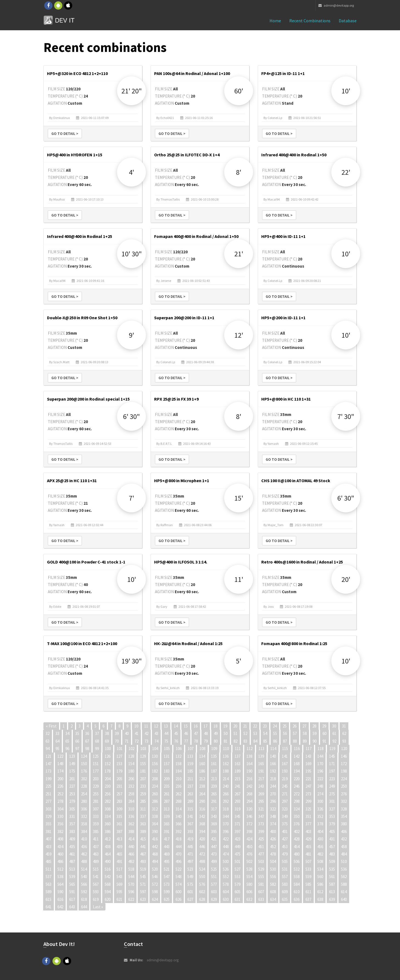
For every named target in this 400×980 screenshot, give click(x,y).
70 (117, 741)
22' (346, 172)
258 (131, 794)
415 (143, 839)
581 (261, 884)
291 (214, 801)
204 (108, 779)
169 (308, 764)
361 (119, 824)
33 (57, 733)
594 (108, 892)
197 (332, 771)
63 (48, 741)
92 (334, 741)
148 (60, 764)
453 (285, 847)
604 (226, 892)
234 (155, 786)
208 (155, 779)
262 (178, 794)
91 (324, 741)
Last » (98, 907)
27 (304, 726)
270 (273, 794)
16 (196, 726)
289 (190, 801)
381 (48, 832)
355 (48, 824)
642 (60, 907)
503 (261, 861)
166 (273, 764)
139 (261, 756)
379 (332, 824)
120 (344, 749)
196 (320, 771)
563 (48, 884)
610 (297, 892)
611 (308, 892)
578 (226, 884)
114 (273, 749)
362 (131, 824)
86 (275, 741)
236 (178, 786)
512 (60, 869)
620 (108, 899)
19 (225, 726)
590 (60, 892)
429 (308, 839)
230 (108, 786)
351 (308, 816)
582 (273, 884)
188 (226, 771)
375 (285, 824)
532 (297, 869)
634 (273, 899)
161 (214, 764)
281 (96, 801)
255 (96, 794)
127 (119, 756)
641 (48, 907)
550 (202, 877)
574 (178, 884)
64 (57, 741)
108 (202, 749)
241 (238, 786)
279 (72, 801)
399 (261, 832)
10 (136, 726)
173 (48, 771)
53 (255, 733)
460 (60, 854)
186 (202, 771)
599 (167, 892)
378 (320, 824)
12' (239, 335)
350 (297, 816)
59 (315, 733)
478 (273, 854)
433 (48, 847)
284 (131, 801)
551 (214, 877)
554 (249, 877)
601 (190, 892)
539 (72, 877)
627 (190, 899)
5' (239, 661)
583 (285, 884)
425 (261, 839)
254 (84, 794)
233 (143, 786)
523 (190, 869)
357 (72, 824)
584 (297, 884)
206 (131, 779)
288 (178, 801)
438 (108, 847)
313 (167, 809)
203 (96, 779)
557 (285, 877)
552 (226, 877)
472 (202, 854)
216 (249, 779)
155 (143, 764)
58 (305, 733)
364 (155, 824)
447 (214, 847)
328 (344, 809)
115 (285, 749)
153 (119, 764)
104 (155, 749)
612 (320, 892)
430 (320, 839)
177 (96, 771)
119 (332, 749)
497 (190, 861)
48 (206, 733)
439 (119, 847)
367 (190, 824)
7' (131, 498)
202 (84, 779)
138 (249, 756)
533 (308, 869)
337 (143, 816)
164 (249, 764)
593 (96, 892)
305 (72, 809)
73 (146, 741)
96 (67, 749)
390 (155, 832)
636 (297, 899)
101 (120, 749)
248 (320, 786)
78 (196, 741)
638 (320, 899)
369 (214, 824)
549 (190, 877)
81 (226, 741)
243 (261, 786)
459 (48, 854)
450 (249, 847)
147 (48, 764)
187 (214, 771)
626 (178, 899)
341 (190, 816)
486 (60, 861)
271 (285, 794)
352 (320, 816)
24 (275, 726)
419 (190, 839)
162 (226, 764)
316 (202, 809)
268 (249, 794)
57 (295, 733)
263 (190, 794)
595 (119, 892)
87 (285, 741)
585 (308, 884)
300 (320, 801)
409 (72, 839)
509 (332, 861)
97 (77, 749)
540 (84, 877)
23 (265, 726)
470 (178, 854)
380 (344, 824)
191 (261, 771)
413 (119, 839)
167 (285, 764)
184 (178, 771)
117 (309, 749)
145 (332, 756)
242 (249, 786)
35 (77, 733)
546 (155, 877)
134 (202, 756)
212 (202, 779)
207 (143, 779)
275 (332, 794)
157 (167, 764)
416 (155, 839)
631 (238, 899)
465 (119, 854)
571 (143, 884)
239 (214, 786)
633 (261, 899)
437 (96, 847)
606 (249, 892)
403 (308, 832)
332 (84, 816)
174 (60, 771)
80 (216, 741)
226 (60, 786)
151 (96, 764)
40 (127, 733)
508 (320, 861)
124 (84, 756)
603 (214, 892)
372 (249, 824)
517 (119, 869)
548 (178, 877)
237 (190, 786)
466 (131, 854)
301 (332, 801)
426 (273, 839)
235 (167, 786)
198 (344, 771)
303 (48, 809)
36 (87, 733)
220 (297, 779)
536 (344, 869)
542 (108, 877)
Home (275, 21)
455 (308, 847)
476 (249, 854)
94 (48, 749)
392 (178, 832)
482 (320, 854)
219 (285, 779)
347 (261, 816)
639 (332, 899)
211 (190, 779)
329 (48, 816)
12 (156, 726)
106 (179, 749)
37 (97, 733)
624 (155, 899)
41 (137, 733)
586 (320, 884)
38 (107, 733)
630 (226, 899)
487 (72, 861)
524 (202, 869)
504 (273, 861)
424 (249, 839)
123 (72, 756)
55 (275, 733)
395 (214, 832)
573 (167, 884)
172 (344, 764)
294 (249, 801)
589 (48, 892)
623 (143, 899)
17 (205, 726)
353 (332, 816)
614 (344, 892)
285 (143, 801)
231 (119, 786)
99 (97, 749)
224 (344, 779)
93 (344, 741)
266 (226, 794)
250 (344, 786)
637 (308, 899)
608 (273, 892)
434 (60, 847)
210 (178, 779)
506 (297, 861)
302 (344, 801)
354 (344, 816)
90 (315, 741)
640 (344, 899)
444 (178, 847)
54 (265, 733)
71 (127, 741)
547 (167, 877)
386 (108, 832)
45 (176, 733)
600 (178, 892)
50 (226, 733)
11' (239, 579)
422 (226, 839)
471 (190, 854)
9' (131, 335)
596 (131, 892)
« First (51, 726)
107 (191, 749)
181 (143, 771)
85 (265, 741)
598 (155, 892)
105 (167, 749)
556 (273, 877)
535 (332, 869)
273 (308, 794)
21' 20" (132, 91)
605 (238, 892)
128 (131, 756)
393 (190, 832)
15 (186, 726)
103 (143, 749)
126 (108, 756)
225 (48, 786)
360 (108, 824)
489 (96, 861)
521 (167, 869)
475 (238, 854)
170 (320, 764)
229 (96, 786)
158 (178, 764)
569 (119, 884)
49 (216, 733)
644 (84, 907)
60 (324, 733)
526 (226, 869)
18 (215, 726)
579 (238, 884)
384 (84, 832)
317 (214, 809)
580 (249, 884)
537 (48, 877)
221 (308, 779)
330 (60, 816)
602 (202, 892)
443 (167, 847)
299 (308, 801)
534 (320, 869)
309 (119, 809)
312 (155, 809)
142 (297, 756)
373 (261, 824)
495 (167, 861)
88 (295, 741)
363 (143, 824)
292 (226, 801)
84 (255, 741)
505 (285, 861)
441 (143, 847)
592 (84, 892)
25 (285, 726)
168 (297, 764)
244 (273, 786)
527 (238, 869)
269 (261, 794)
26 (295, 726)
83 (245, 741)
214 (226, 779)
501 (238, 861)
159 (190, 764)
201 (72, 779)
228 (84, 786)
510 (344, 861)
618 (84, 899)
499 (214, 861)
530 (273, 869)
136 (226, 756)
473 (214, 854)
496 (178, 861)
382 (60, 832)
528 (249, 869)
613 (332, 892)
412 (108, 839)
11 (146, 726)
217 (261, 779)
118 (320, 749)
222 (320, 779)
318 (226, 809)
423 (238, 839)
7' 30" (346, 416)
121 (48, 756)
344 (226, 816)
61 (334, 733)
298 (297, 801)
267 (238, 794)
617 (72, 899)
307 (96, 809)
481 (308, 854)
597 (143, 892)
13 (166, 726)
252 (60, 794)
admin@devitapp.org (336, 5)
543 (119, 877)
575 (190, 884)
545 (143, 877)
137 (238, 756)
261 (167, 794)
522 (178, 869)
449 (238, 847)
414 (131, 839)
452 (273, 847)
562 (344, 877)
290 (202, 801)
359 (96, 824)
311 (143, 809)
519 (143, 869)
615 (48, 899)
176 (84, 771)
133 (190, 756)
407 (48, 839)
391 (167, 832)
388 (131, 832)
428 (297, 839)
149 (72, 764)
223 (332, 779)
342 (202, 816)
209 (167, 779)
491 (119, 861)
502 (249, 861)
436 (84, 847)
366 (178, 824)
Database (348, 21)
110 (226, 749)
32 (48, 733)
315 (190, 809)
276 (344, 794)
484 (344, 854)
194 (297, 771)
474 (226, 854)
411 (96, 839)
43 (156, 733)
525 (214, 869)
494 (155, 861)
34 (67, 733)
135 (214, 756)
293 (238, 801)
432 (344, 839)
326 (320, 809)
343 (214, 816)
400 (273, 832)
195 (308, 771)
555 (261, 877)
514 (84, 869)
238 (202, 786)
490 (108, 861)
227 (72, 786)
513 (72, 869)
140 (273, 756)
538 (60, 877)
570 (131, 884)
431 (332, 839)
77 (186, 741)
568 (108, 884)
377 (308, 824)
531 (285, 869)
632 (249, 899)
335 (119, 816)
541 (96, 877)
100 (108, 749)
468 (155, 854)
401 (285, 832)
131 (167, 756)
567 (96, 884)
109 (214, 749)
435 (72, 847)
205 (119, 779)
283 (119, 801)
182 (155, 771)
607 (261, 892)
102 (131, 749)
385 (96, 832)
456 (320, 847)
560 (320, 877)
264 (202, 794)
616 (60, 899)
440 (131, 847)
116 (297, 749)
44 (166, 733)
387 (119, 832)
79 (206, 741)
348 (273, 816)
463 (96, 854)
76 (176, 741)
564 (60, 884)
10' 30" (132, 254)
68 (97, 741)
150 (84, 764)
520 (155, 869)
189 (238, 771)
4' (131, 172)
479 (285, 854)
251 (48, 794)
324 (297, 809)
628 (202, 899)
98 (87, 749)
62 (344, 733)
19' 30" (132, 661)
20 (235, 726)
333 (96, 816)
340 (178, 816)
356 (60, 824)
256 (108, 794)
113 (261, 749)
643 (72, 907)
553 (238, 877)
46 (186, 733)
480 (297, 854)
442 (155, 847)
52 (245, 733)
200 (60, 779)
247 (308, 786)
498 (202, 861)
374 (273, 824)
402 (297, 832)
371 (238, 824)
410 (84, 839)
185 (190, 771)
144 (320, 756)
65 (67, 741)
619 (96, 899)
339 (167, 816)
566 (84, 884)
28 (314, 726)
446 (202, 847)
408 (60, 839)
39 (117, 733)
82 (235, 741)
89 (305, 741)
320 (249, 809)
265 (214, 794)
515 (96, 869)
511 (48, 869)
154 (131, 764)
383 (72, 832)
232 (131, 786)
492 (131, 861)
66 (77, 741)
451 (261, 847)
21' (239, 254)
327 (332, 809)
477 (261, 854)
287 (167, 801)
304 (60, 809)
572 (155, 884)
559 (308, 877)
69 (107, 741)
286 (155, 801)
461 (72, 854)
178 (108, 771)
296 (273, 801)
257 (119, 794)
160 (202, 764)
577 (214, 884)
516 (108, 869)
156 (155, 764)
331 (72, 816)
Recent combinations (310, 21)
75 (166, 741)
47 (196, 733)
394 (202, 832)
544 (131, 877)
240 (226, 786)
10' (346, 91)
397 (238, 832)
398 (249, 832)
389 (143, 832)
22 (255, 726)
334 (108, 816)
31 (344, 726)
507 (308, 861)
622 (131, 899)
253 (72, 794)
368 (202, 824)
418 (178, 839)
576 (202, 884)
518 (131, 869)
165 (261, 764)
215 (238, 779)
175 (72, 771)
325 (308, 809)
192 (273, 771)
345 (238, 816)
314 (178, 809)
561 (332, 877)
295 (261, 801)
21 (245, 726)
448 (226, 847)
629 (214, 899)
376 (297, 824)
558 (297, 877)
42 (146, 733)
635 (285, 899)
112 (250, 749)
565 (72, 884)
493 (143, 861)
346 (249, 816)
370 (226, 824)
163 (238, 764)
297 (285, 801)
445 (190, 847)
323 (285, 809)
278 (60, 801)
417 (167, 839)
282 (108, 801)
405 (332, 832)
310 (131, 809)
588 (344, 884)
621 (119, 899)
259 (143, 794)
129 (143, 756)
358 (84, 824)
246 (297, 786)
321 (261, 809)
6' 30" (131, 416)
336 (131, 816)
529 (261, 869)
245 (285, 786)
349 (285, 816)
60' (239, 91)
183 (167, 771)
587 (332, 884)
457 (332, 847)
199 (48, 779)
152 (108, 764)
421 (214, 839)
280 (84, 801)
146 (344, 756)
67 (87, 741)
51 (235, 733)
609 (285, 892)
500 (226, 861)
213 (214, 779)
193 (285, 771)
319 (238, 809)
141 (285, 756)
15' (239, 498)
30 (334, 726)
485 (48, 861)
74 (156, 741)
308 (108, 809)
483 (332, 854)
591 (72, 892)
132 (178, 756)
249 (332, 786)
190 (249, 771)
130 (155, 756)
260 (155, 794)
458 (344, 847)
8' (239, 172)
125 (96, 756)
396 (226, 832)
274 (320, 794)
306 (84, 809)
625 (167, 899)
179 (119, 771)
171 (332, 764)
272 (297, 794)
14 (176, 726)
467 (143, 854)
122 (60, 756)
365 (167, 824)
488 (84, 861)
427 (285, 839)
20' (346, 579)
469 (167, 854)
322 (273, 809)
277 (48, 801)
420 (202, 839)
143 (308, 756)
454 (297, 847)
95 (57, 749)
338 (155, 816)
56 (285, 733)
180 (131, 771)
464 (108, 854)
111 (238, 749)
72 (137, 741)
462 (84, 854)
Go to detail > (65, 134)
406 (344, 832)
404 (320, 832)
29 (324, 726)
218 (273, 779)
